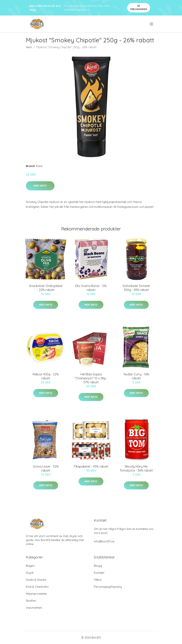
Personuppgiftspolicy (108, 587)
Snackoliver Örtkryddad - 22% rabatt (46, 288)
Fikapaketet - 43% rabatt (91, 466)
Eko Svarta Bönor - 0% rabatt (91, 288)
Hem (29, 47)
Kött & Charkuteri (37, 587)
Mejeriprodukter (37, 594)
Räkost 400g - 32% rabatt (46, 376)
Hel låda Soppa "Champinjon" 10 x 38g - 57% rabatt (91, 378)
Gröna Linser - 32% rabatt (46, 468)
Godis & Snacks (36, 580)
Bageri (30, 566)
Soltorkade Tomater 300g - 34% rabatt (136, 288)
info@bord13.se (104, 541)
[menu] (152, 24)
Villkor (98, 580)
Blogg (98, 566)
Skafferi (31, 601)
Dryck (30, 573)
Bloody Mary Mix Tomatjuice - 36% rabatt (136, 468)
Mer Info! (40, 186)
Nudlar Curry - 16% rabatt (136, 376)
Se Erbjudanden (139, 7)
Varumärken (34, 608)
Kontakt (99, 573)
